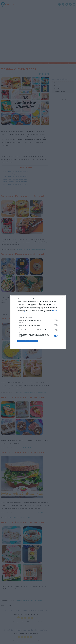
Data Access (38, 346)
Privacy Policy (46, 346)
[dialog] (38, 322)
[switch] (56, 320)
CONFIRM (28, 341)
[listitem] (38, 317)
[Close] (63, 298)
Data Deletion (30, 346)
